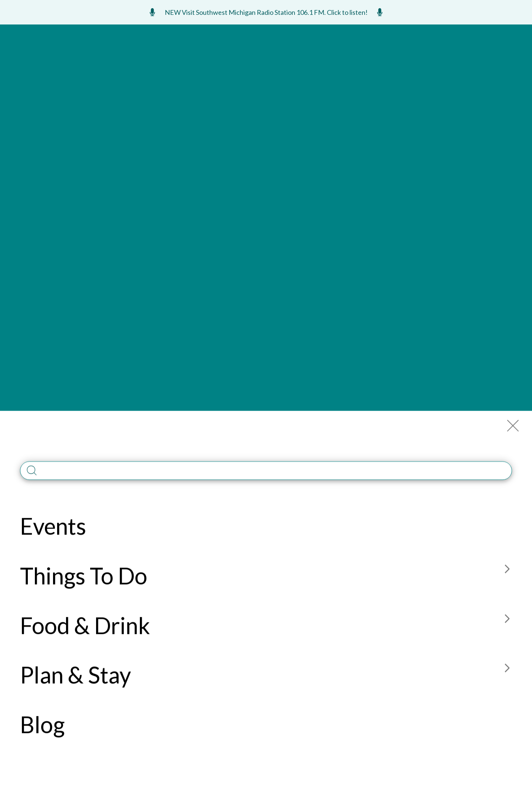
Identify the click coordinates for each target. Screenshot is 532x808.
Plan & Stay (321, 61)
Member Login (378, 608)
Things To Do (199, 61)
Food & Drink (262, 61)
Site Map (370, 623)
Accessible (318, 638)
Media (310, 623)
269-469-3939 (242, 142)
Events (147, 61)
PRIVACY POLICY (341, 778)
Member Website (100, 146)
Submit (198, 527)
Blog (366, 61)
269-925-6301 (41, 720)
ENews (470, 34)
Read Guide (334, 514)
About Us (316, 608)
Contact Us (431, 608)
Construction (435, 623)
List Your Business (63, 528)
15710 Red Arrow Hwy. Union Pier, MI (178, 146)
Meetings (427, 34)
